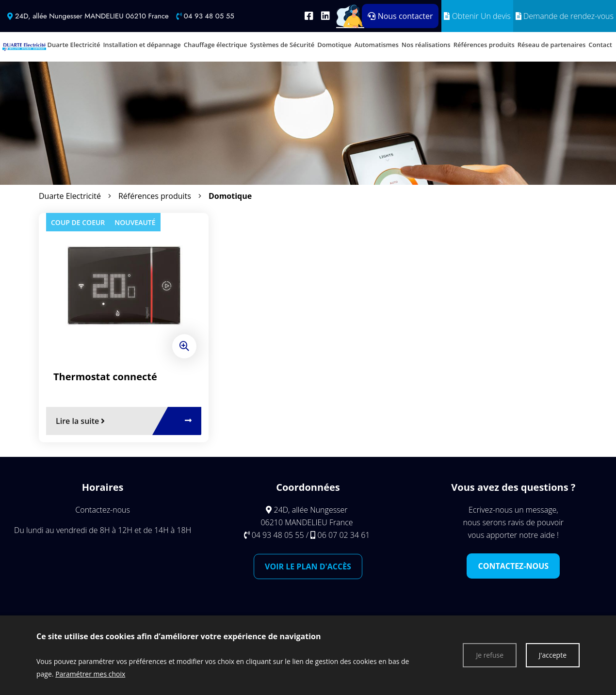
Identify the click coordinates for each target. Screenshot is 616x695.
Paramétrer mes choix (90, 674)
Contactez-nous (513, 566)
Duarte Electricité (70, 196)
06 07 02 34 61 (344, 535)
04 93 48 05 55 (209, 16)
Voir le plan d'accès (308, 566)
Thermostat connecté (105, 377)
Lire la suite (80, 421)
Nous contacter (400, 16)
